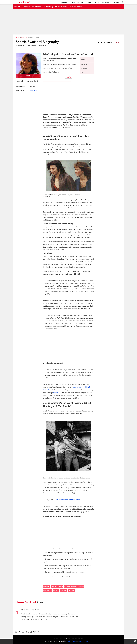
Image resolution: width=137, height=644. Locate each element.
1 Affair (68, 77)
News (73, 2)
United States (33, 90)
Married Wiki (25, 2)
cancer (56, 393)
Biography (64, 2)
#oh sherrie (81, 586)
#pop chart (64, 590)
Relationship (107, 2)
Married (89, 2)
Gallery (117, 2)
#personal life (47, 586)
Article (80, 2)
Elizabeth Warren (75, 7)
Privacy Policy (71, 641)
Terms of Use (84, 641)
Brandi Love (41, 7)
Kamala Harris (62, 7)
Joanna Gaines (29, 7)
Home (17, 37)
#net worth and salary (70, 586)
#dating (61, 586)
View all (118, 42)
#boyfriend (54, 586)
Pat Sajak (51, 7)
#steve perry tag (47, 590)
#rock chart (71, 590)
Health (97, 2)
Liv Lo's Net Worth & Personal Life (67, 500)
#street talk (56, 590)
